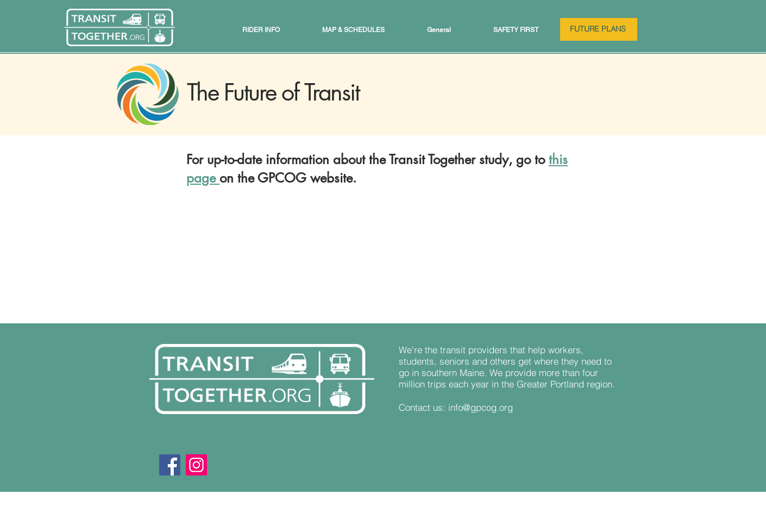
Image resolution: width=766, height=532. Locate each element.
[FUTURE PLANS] (599, 29)
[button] (261, 30)
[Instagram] (196, 465)
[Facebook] (170, 465)
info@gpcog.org (481, 407)
